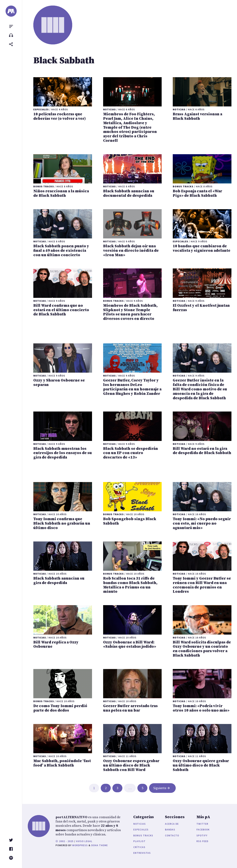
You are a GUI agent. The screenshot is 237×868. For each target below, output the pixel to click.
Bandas (170, 830)
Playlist (139, 841)
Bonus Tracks (143, 836)
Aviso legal (84, 841)
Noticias (140, 824)
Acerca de (172, 824)
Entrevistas (142, 853)
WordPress (80, 845)
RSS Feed (202, 841)
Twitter (202, 824)
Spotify (202, 836)
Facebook (203, 830)
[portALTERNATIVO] (11, 11)
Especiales (141, 830)
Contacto (172, 836)
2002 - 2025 (65, 841)
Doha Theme (100, 845)
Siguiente (162, 788)
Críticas (139, 847)
